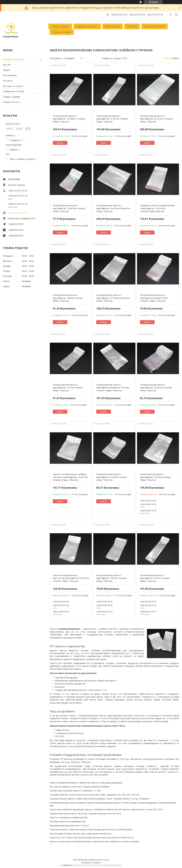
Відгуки (6, 70)
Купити (60, 143)
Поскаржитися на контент (85, 865)
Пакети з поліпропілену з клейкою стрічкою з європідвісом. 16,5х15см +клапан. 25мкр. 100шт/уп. (70, 477)
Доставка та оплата (155, 26)
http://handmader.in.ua (18, 213)
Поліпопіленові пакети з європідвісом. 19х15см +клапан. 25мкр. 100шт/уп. (156, 477)
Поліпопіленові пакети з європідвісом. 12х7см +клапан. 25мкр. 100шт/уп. (155, 578)
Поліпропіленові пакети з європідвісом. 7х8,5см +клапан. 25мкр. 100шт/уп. (112, 578)
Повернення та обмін (14, 91)
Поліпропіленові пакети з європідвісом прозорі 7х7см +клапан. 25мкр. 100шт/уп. (154, 298)
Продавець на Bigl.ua (91, 862)
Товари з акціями (62, 32)
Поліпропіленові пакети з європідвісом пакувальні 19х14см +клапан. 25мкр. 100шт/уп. (113, 388)
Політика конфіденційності (110, 865)
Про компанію (113, 26)
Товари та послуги (86, 26)
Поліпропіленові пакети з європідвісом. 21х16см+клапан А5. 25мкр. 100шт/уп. (113, 298)
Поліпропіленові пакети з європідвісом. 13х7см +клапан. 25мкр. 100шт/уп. (68, 388)
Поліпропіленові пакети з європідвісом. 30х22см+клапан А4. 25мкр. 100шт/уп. (113, 208)
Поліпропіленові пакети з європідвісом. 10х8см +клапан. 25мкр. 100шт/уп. (68, 298)
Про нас (7, 65)
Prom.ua (106, 860)
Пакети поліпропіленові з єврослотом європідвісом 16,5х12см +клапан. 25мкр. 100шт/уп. (71, 578)
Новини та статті (11, 102)
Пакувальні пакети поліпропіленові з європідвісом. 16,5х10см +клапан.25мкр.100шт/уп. (157, 208)
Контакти (132, 26)
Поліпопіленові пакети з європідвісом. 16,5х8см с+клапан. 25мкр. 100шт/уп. (69, 119)
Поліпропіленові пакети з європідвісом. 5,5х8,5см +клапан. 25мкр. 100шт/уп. (156, 388)
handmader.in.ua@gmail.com (22, 218)
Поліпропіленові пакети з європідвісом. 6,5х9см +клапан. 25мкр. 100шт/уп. (112, 477)
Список (176, 58)
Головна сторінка (60, 26)
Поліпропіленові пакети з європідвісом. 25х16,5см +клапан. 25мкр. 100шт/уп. (156, 119)
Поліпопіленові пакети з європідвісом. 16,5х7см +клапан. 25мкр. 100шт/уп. (112, 119)
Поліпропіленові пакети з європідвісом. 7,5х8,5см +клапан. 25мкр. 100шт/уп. (69, 208)
